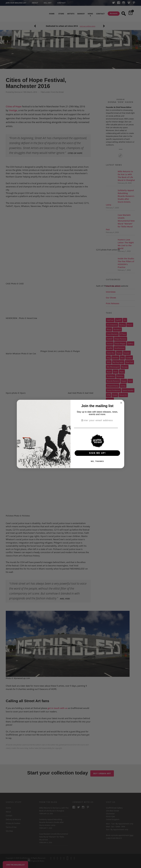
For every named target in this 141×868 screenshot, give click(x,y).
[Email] (121, 428)
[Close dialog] (121, 403)
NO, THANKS (97, 461)
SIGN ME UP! (97, 453)
